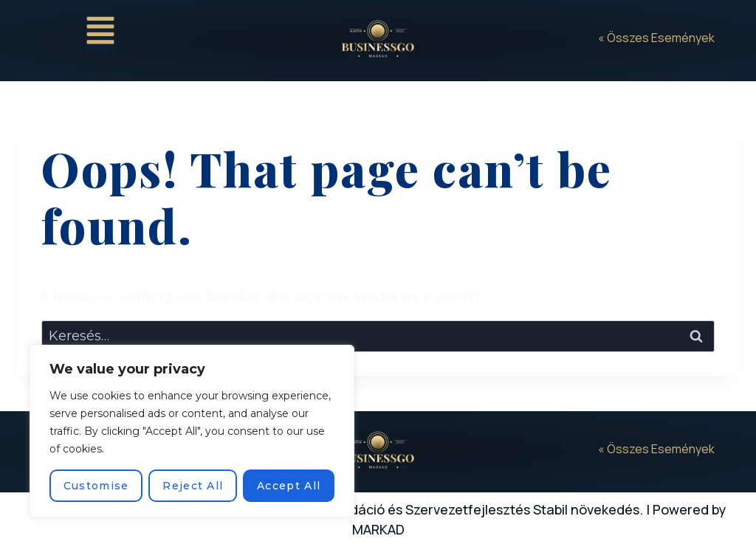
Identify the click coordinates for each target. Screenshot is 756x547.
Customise (96, 486)
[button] (100, 32)
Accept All (289, 486)
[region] (192, 431)
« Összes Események (656, 38)
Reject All (193, 486)
